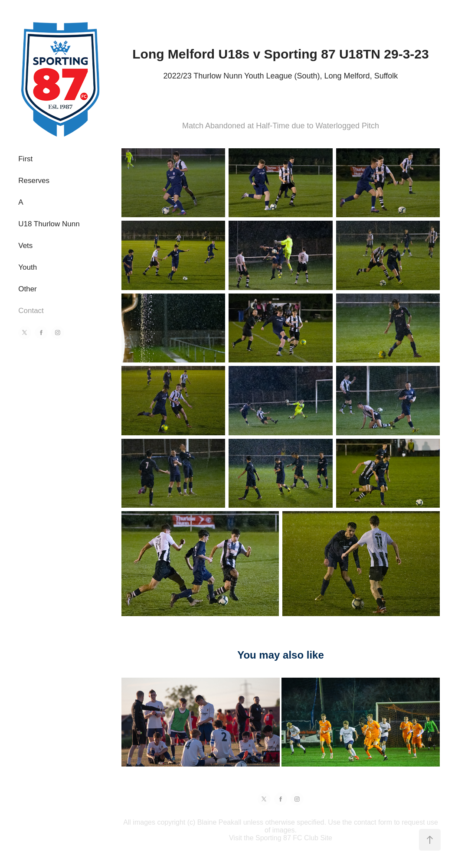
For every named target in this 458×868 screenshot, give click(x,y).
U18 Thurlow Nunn (49, 224)
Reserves (34, 181)
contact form (373, 822)
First (25, 159)
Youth (28, 267)
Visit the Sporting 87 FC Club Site (281, 838)
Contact (31, 311)
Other (28, 289)
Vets (25, 246)
